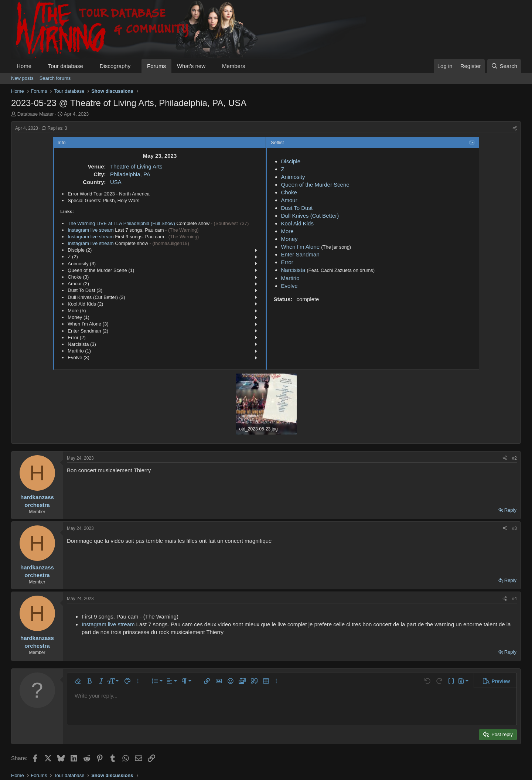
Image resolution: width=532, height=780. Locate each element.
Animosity (293, 177)
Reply (510, 510)
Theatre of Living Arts (136, 166)
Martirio (290, 278)
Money (289, 239)
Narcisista (293, 270)
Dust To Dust (297, 208)
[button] (37, 66)
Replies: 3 (54, 128)
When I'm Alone (301, 247)
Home (24, 66)
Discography (115, 66)
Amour (289, 200)
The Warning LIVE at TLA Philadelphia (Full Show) (121, 223)
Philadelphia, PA (130, 174)
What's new (191, 66)
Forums (156, 66)
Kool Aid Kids (297, 223)
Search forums (55, 78)
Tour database (66, 66)
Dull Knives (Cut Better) (310, 216)
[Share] (515, 128)
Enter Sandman (300, 254)
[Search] (504, 66)
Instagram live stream (91, 230)
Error (287, 262)
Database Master (36, 114)
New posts (22, 78)
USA (116, 182)
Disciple (291, 161)
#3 (514, 528)
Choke (289, 192)
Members (234, 66)
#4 (514, 599)
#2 (514, 458)
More (287, 231)
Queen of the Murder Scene (315, 185)
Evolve (289, 286)
